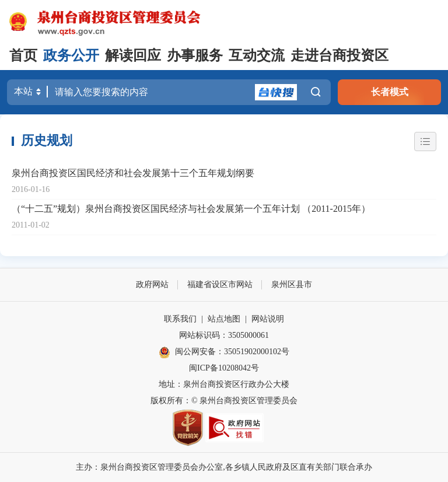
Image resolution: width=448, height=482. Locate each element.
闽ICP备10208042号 (224, 368)
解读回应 (133, 55)
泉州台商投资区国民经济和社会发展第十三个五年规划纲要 (133, 173)
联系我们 (180, 319)
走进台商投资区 (339, 55)
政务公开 (71, 55)
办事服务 (195, 55)
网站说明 (268, 319)
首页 (23, 55)
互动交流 (257, 55)
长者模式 (390, 92)
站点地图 (224, 319)
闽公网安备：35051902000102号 (224, 352)
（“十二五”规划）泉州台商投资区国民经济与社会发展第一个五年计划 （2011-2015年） (191, 209)
